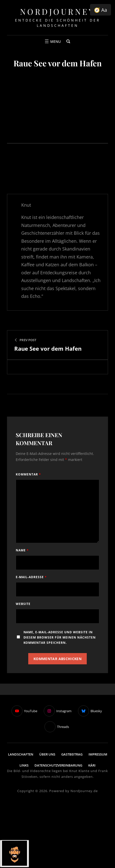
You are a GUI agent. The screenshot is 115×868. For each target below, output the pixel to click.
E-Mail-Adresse (31, 577)
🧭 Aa (100, 10)
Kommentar (28, 474)
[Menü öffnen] (52, 41)
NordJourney (58, 11)
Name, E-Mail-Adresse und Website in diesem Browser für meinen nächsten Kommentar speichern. (60, 637)
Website (23, 604)
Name (22, 550)
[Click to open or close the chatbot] (14, 854)
